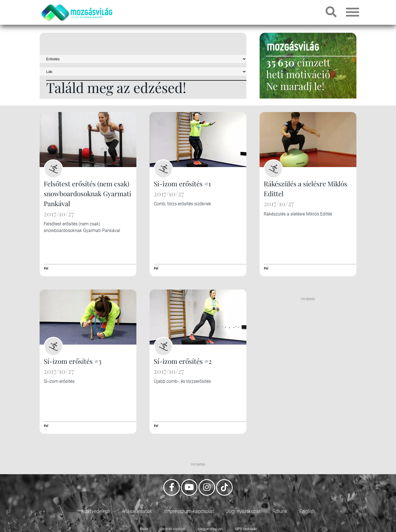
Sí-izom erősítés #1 (182, 184)
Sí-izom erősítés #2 (182, 361)
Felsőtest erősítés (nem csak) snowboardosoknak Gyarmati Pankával (87, 193)
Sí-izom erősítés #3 (72, 361)
